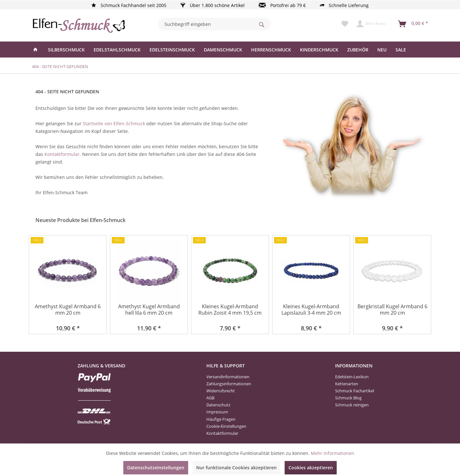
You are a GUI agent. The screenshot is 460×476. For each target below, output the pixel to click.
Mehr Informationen (333, 453)
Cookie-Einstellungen (226, 426)
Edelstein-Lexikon (352, 377)
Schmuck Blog (348, 398)
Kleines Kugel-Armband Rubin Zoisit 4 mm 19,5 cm (230, 310)
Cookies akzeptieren (311, 468)
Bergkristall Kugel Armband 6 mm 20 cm (392, 310)
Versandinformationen (228, 377)
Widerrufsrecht (221, 391)
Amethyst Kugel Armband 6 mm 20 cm (68, 310)
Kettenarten (347, 384)
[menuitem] (214, 24)
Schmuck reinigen (352, 405)
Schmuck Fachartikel (355, 391)
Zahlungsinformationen (229, 384)
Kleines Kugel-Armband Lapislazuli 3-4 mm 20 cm (311, 310)
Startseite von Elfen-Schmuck (114, 123)
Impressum (217, 412)
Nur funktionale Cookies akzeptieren (236, 468)
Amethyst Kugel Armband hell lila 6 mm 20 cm (149, 310)
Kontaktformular (62, 154)
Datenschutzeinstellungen (156, 468)
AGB (210, 398)
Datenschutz (218, 405)
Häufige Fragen (221, 419)
